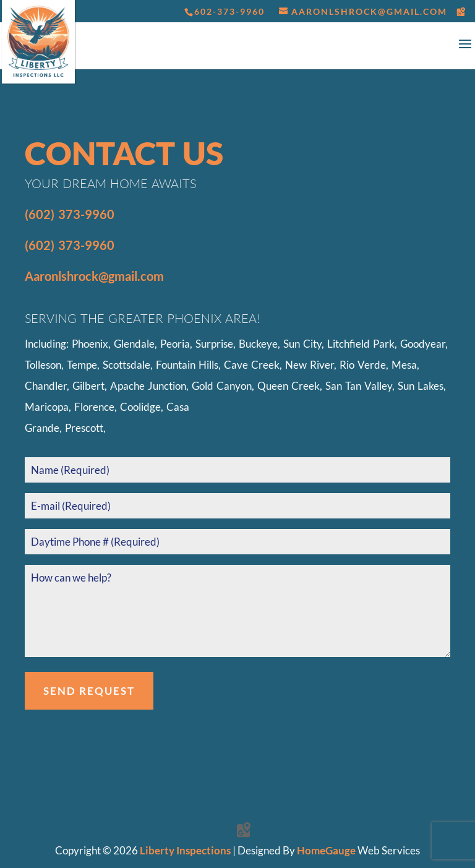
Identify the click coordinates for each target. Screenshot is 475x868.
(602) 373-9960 (70, 214)
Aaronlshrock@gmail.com (94, 276)
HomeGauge (326, 850)
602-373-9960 (229, 11)
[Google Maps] (461, 12)
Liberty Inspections (185, 850)
